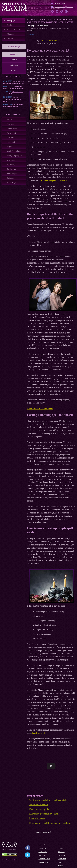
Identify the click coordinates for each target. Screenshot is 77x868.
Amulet (10, 120)
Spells (9, 25)
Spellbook (61, 848)
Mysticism (11, 160)
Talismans (14, 65)
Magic (9, 147)
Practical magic (44, 862)
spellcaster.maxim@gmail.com (63, 7)
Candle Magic (12, 129)
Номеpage (11, 21)
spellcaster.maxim (59, 3)
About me (11, 34)
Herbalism (11, 138)
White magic (12, 182)
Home (60, 845)
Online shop (62, 855)
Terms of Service (13, 30)
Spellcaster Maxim (50, 40)
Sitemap (61, 866)
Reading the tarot (44, 859)
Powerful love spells (39, 809)
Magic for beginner (14, 151)
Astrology (10, 124)
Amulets (14, 60)
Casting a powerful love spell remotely (48, 800)
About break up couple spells (40, 409)
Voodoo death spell (38, 805)
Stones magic (12, 174)
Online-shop (14, 54)
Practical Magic (14, 47)
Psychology (11, 165)
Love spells (42, 845)
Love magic (11, 142)
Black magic (43, 855)
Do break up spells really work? (54, 180)
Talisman (10, 178)
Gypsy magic (12, 133)
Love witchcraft (37, 818)
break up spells (39, 733)
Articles (61, 862)
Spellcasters (11, 169)
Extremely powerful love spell (44, 814)
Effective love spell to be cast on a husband (50, 823)
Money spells (43, 848)
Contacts (10, 38)
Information (62, 859)
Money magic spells (14, 156)
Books (14, 71)
